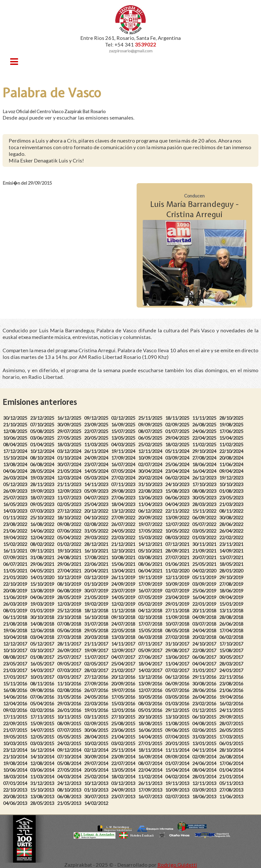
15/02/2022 (16, 544)
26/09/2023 (16, 491)
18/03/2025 (70, 444)
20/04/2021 (97, 571)
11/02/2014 (151, 777)
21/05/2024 (70, 471)
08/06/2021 (151, 564)
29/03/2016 (70, 703)
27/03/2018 (70, 637)
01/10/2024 (70, 458)
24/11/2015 (232, 710)
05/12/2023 (16, 484)
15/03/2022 (151, 537)
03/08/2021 (151, 557)
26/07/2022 (124, 524)
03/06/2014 (43, 770)
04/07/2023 (97, 498)
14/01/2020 (43, 577)
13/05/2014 (124, 770)
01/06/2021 (178, 564)
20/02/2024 (151, 478)
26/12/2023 (205, 478)
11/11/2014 (178, 750)
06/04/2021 (151, 571)
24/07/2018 (124, 624)
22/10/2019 (16, 584)
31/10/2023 (151, 484)
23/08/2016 (232, 684)
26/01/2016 (70, 710)
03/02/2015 (124, 743)
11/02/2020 (178, 571)
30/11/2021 (205, 544)
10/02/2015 (97, 743)
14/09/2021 (232, 551)
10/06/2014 (16, 770)
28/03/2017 (232, 664)
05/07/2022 (205, 524)
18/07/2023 (43, 498)
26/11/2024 (97, 451)
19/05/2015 (16, 737)
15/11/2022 (205, 511)
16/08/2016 (16, 690)
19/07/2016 (124, 690)
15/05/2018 (151, 630)
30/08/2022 (232, 518)
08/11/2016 (43, 684)
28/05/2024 (43, 471)
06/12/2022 (151, 511)
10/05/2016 (151, 697)
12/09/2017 (124, 650)
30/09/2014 (97, 757)
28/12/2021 (97, 544)
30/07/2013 (97, 796)
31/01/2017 (205, 670)
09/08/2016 (43, 690)
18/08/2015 (151, 723)
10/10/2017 (16, 650)
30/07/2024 (70, 464)
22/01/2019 (205, 604)
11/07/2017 (97, 657)
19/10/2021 (70, 551)
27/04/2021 (70, 571)
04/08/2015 (205, 723)
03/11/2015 (97, 717)
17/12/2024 (16, 451)
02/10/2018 (151, 617)
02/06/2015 (205, 730)
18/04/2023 (124, 504)
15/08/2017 (232, 650)
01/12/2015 (205, 710)
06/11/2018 (16, 617)
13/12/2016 (151, 677)
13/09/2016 (151, 684)
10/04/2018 (16, 637)
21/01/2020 (16, 577)
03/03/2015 (43, 743)
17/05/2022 (151, 531)
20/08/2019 (16, 591)
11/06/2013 (232, 796)
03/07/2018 (205, 624)
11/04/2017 (178, 664)
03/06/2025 (43, 438)
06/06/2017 (205, 657)
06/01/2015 (232, 743)
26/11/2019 (124, 577)
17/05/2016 (124, 697)
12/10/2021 (124, 551)
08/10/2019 (70, 584)
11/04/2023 (151, 504)
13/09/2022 (178, 518)
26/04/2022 (232, 531)
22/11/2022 (178, 511)
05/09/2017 (151, 650)
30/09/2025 (70, 425)
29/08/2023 (124, 491)
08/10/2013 (70, 790)
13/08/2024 (16, 464)
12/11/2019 (178, 577)
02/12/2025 (124, 418)
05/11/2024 (178, 451)
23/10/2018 (70, 617)
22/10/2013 (16, 790)
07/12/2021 (178, 544)
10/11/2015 (70, 717)
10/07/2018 (178, 624)
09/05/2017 (70, 664)
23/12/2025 (43, 418)
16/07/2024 (124, 464)
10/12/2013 (97, 783)
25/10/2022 (43, 518)
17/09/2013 (151, 790)
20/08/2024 (232, 458)
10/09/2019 (178, 584)
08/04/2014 (205, 770)
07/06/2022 (70, 531)
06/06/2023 (178, 498)
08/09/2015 (70, 723)
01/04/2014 (232, 770)
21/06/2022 (16, 531)
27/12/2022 (70, 511)
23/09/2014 (124, 757)
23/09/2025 (97, 425)
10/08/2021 (124, 557)
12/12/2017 (16, 644)
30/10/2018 (43, 617)
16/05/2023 (16, 504)
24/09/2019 (124, 584)
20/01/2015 (178, 743)
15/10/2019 (43, 584)
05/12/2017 (43, 644)
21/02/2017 (124, 670)
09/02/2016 (16, 710)
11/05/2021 (16, 571)
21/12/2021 (124, 544)
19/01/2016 (97, 710)
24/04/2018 (205, 630)
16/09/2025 (124, 425)
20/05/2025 (97, 438)
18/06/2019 (232, 591)
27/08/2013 (232, 790)
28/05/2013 (43, 803)
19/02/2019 (97, 604)
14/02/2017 (151, 670)
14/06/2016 (16, 697)
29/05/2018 (97, 630)
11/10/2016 (70, 684)
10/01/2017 (43, 677)
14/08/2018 (43, 624)
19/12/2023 (232, 478)
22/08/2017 (205, 650)
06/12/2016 (178, 677)
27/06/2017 (151, 657)
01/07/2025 (178, 431)
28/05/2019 (70, 597)
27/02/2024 (124, 478)
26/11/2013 (151, 783)
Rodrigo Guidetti (177, 865)
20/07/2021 (205, 557)
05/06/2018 (70, 630)
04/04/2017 (205, 664)
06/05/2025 (151, 438)
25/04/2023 (97, 504)
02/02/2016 (43, 710)
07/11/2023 (124, 484)
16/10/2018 (97, 617)
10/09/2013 (178, 790)
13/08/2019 (43, 591)
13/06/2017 (178, 657)
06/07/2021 (16, 564)
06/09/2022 (205, 518)
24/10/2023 (178, 484)
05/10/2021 (151, 551)
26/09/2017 (70, 650)
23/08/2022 (16, 524)
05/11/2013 (232, 783)
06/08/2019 (70, 591)
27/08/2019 (232, 584)
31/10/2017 (178, 644)
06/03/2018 (151, 637)
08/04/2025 (16, 444)
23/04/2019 (178, 597)
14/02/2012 (97, 803)
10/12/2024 (43, 451)
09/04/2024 (232, 471)
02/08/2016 (70, 690)
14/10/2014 (43, 757)
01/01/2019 (43, 611)
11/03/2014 (43, 777)
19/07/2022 (151, 524)
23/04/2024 (178, 471)
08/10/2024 (43, 458)
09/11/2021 (43, 551)
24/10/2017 (205, 644)
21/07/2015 (16, 730)
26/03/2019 (16, 604)
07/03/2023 (43, 511)
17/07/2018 (151, 624)
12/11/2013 (205, 783)
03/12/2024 (70, 451)
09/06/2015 (178, 730)
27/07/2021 (178, 557)
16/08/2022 (43, 524)
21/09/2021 (205, 551)
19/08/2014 (16, 763)
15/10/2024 (16, 458)
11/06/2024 (232, 464)
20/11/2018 (205, 611)
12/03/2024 (70, 478)
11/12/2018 (124, 611)
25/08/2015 (124, 723)
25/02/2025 (151, 444)
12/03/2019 (70, 604)
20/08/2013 (16, 796)
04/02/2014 (178, 777)
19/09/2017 (97, 650)
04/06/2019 (43, 597)
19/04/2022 (16, 537)
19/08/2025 (232, 425)
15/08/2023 (178, 491)
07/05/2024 (124, 471)
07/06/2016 (43, 697)
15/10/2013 (43, 790)
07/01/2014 (16, 783)
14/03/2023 (16, 511)
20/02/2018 (205, 637)
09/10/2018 (124, 617)
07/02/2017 (178, 670)
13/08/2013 (43, 796)
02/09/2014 (205, 757)
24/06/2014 (205, 763)
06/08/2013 (70, 796)
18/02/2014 (124, 777)
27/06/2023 (124, 498)
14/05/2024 (97, 471)
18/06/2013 (205, 796)
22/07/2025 (97, 431)
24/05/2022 (124, 531)
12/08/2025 (16, 431)
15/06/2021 (124, 564)
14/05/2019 (124, 597)
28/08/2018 (232, 617)
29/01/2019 (178, 604)
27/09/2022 (124, 518)
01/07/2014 (178, 763)
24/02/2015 (70, 743)
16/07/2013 (151, 796)
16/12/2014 (43, 750)
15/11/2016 (16, 684)
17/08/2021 (97, 557)
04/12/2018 (151, 611)
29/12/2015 (178, 710)
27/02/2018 (178, 637)
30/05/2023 (205, 498)
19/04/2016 (232, 697)
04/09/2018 (205, 617)
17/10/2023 (205, 484)
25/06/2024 (178, 464)
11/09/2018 (178, 617)
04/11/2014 (205, 750)
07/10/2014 (70, 757)
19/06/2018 (16, 630)
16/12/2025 (70, 418)
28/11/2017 (70, 644)
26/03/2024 (16, 478)
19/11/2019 (151, 577)
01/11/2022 (16, 518)
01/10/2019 (97, 584)
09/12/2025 (97, 418)
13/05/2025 (124, 438)
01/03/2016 (178, 703)
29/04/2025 (178, 438)
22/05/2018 (124, 630)
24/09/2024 (97, 458)
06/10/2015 (205, 717)
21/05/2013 (70, 803)
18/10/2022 (70, 518)
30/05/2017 (232, 657)
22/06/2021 (97, 564)
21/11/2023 (70, 484)
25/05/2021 (205, 564)
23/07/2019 (124, 591)
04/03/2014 (70, 777)
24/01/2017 (232, 670)
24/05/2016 (97, 697)
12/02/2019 (124, 604)
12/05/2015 (43, 737)
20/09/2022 (151, 518)
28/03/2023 (205, 504)
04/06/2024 (16, 471)
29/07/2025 (70, 431)
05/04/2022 (70, 537)
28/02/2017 (97, 670)
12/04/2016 (16, 703)
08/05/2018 (178, 630)
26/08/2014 (232, 757)
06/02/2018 (232, 637)
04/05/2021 (43, 571)
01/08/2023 (232, 491)
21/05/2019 (97, 597)
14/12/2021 (151, 544)
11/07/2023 (70, 498)
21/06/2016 (232, 690)
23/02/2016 (205, 703)
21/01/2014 (232, 777)
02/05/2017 (97, 664)
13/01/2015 (205, 743)
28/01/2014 (205, 777)
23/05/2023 (232, 498)
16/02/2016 (232, 703)
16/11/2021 (16, 551)
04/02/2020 (205, 571)
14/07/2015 (43, 730)
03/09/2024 (178, 458)
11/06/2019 (16, 597)
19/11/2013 (178, 783)
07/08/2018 (70, 624)
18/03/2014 (16, 777)
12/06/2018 (43, 630)
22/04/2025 (205, 438)
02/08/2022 (97, 524)
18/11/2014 (151, 750)
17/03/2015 (232, 737)
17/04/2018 (232, 630)
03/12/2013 (124, 783)
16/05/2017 (43, 664)
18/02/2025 (178, 444)
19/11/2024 (124, 451)
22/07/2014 (124, 763)
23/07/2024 (97, 464)
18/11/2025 (178, 418)
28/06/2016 (205, 690)
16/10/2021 (97, 551)
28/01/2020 (232, 571)
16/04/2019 (205, 597)
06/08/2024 (43, 464)
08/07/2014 (151, 763)
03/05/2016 (178, 697)
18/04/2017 (151, 664)
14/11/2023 (97, 484)
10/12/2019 (70, 577)
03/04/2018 (43, 637)
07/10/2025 (43, 425)
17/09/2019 (151, 584)
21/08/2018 (16, 624)
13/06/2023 (151, 498)
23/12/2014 (16, 750)
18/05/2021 (232, 564)
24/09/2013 (124, 790)
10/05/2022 (178, 531)
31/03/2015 (205, 737)
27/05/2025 (70, 438)
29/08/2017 (178, 650)
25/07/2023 (16, 498)
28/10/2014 (232, 750)
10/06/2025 (16, 438)
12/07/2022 (178, 524)
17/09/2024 (124, 458)
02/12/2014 (97, 750)
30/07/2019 (97, 591)
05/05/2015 (70, 737)
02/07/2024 (151, 464)
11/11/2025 (205, 418)
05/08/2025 (43, 431)
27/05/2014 (70, 770)
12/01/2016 (124, 710)
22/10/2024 (232, 451)
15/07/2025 (124, 431)
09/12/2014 (70, 750)
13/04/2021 (124, 571)
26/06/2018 (232, 624)
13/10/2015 (178, 717)
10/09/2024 (151, 458)
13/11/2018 (232, 611)
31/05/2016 (70, 697)
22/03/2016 (97, 703)
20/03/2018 (97, 637)
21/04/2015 (124, 737)
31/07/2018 (97, 624)
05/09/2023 (97, 491)
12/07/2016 (151, 690)
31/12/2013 (43, 783)
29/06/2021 (43, 564)
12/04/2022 (43, 537)
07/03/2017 (70, 670)
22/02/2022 (232, 537)
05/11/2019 (205, 577)
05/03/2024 (97, 478)
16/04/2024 (205, 471)
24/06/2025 (205, 431)
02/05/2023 (70, 504)
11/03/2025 (97, 444)
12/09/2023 (70, 491)
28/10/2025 (232, 418)
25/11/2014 (124, 750)
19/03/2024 (43, 478)
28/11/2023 (43, 484)
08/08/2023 (205, 491)
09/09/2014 (178, 757)
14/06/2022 (43, 531)
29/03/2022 (97, 537)
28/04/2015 (97, 737)
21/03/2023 (232, 504)
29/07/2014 (97, 763)
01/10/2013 (97, 790)
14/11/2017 (124, 644)
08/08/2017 (16, 657)
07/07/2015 (70, 730)
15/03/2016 (124, 703)
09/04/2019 (232, 597)
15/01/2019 (232, 604)
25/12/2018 (70, 611)
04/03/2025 (124, 444)
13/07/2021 (232, 557)
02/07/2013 (178, 796)
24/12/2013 (70, 783)
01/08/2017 (43, 657)
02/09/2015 (97, 723)
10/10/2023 (232, 484)
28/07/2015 (232, 723)
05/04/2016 (43, 703)
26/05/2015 (232, 730)
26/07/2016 (97, 690)
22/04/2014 (151, 770)
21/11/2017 (97, 644)
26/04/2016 (205, 697)
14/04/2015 (151, 737)
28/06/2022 (232, 524)
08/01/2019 (16, 611)
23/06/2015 (124, 730)
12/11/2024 (151, 451)
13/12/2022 (124, 511)
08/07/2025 (151, 431)
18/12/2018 (97, 611)
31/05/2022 (97, 531)
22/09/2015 (16, 723)
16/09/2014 (151, 757)
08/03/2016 (151, 703)
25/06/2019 (205, 591)
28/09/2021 (178, 551)
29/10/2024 (205, 451)
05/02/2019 (151, 604)
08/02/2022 (43, 544)
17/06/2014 (232, 763)
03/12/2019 (97, 577)
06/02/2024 (178, 478)
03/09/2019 (205, 584)
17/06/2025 (232, 431)
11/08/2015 (178, 723)
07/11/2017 (151, 644)
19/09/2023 (43, 491)
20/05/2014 (97, 770)
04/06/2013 (16, 803)
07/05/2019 (151, 597)
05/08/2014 (70, 763)
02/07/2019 (178, 591)
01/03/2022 (205, 537)
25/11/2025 (151, 418)
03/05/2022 (205, 531)
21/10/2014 (16, 757)
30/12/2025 (16, 418)
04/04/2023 (178, 504)
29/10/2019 (232, 577)
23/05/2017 (16, 664)
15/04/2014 (178, 770)
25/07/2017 (70, 657)
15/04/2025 (232, 438)
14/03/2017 (43, 670)
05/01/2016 (151, 710)
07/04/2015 (178, 737)
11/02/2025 (205, 444)
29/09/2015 (232, 717)
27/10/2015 (124, 717)
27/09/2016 (97, 684)
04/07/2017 (124, 657)
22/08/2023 (151, 491)
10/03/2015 (16, 743)
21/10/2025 (16, 425)
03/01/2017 (70, 677)
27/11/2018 (178, 611)
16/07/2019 (151, 591)
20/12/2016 (124, 677)
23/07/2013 (124, 796)
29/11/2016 (205, 677)
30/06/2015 (97, 730)
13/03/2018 (124, 637)
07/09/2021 (16, 557)
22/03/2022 (124, 537)
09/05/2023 (43, 504)
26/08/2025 (205, 425)
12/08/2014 (43, 763)
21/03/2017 (16, 670)
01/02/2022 (70, 544)
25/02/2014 (97, 777)
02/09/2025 (178, 425)
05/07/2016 (178, 690)
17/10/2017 (232, 644)
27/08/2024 (205, 458)
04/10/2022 (97, 518)
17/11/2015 (16, 717)
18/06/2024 (205, 464)
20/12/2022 (97, 511)
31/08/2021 (43, 557)
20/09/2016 (124, 684)
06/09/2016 (178, 684)
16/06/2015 (151, 730)
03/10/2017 (43, 650)
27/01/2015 (151, 743)
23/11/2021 (232, 544)
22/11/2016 (232, 677)
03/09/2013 (205, 790)
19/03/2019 (43, 604)
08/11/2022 (232, 511)
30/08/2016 (205, 684)
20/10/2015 (151, 717)
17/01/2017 (16, 677)
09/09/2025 (151, 425)
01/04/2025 (43, 444)
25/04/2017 (124, 664)
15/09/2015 (43, 723)
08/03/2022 (178, 537)
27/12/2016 (97, 677)
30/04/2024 (151, 471)
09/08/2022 (70, 524)
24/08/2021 (70, 557)
